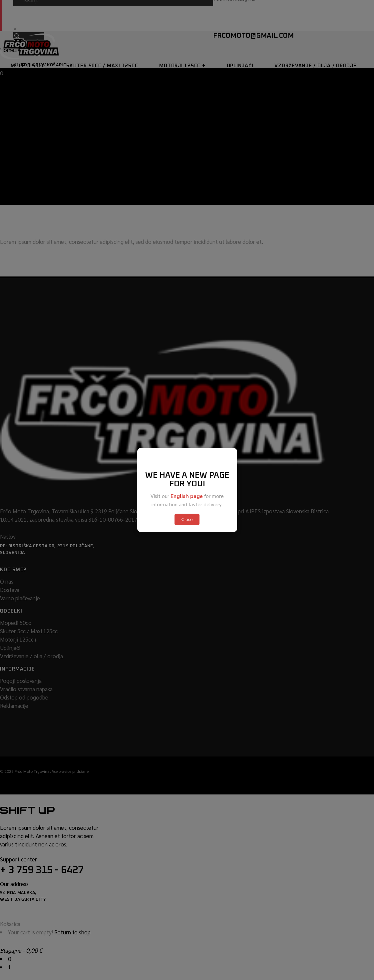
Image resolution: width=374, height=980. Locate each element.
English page (187, 496)
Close (187, 519)
